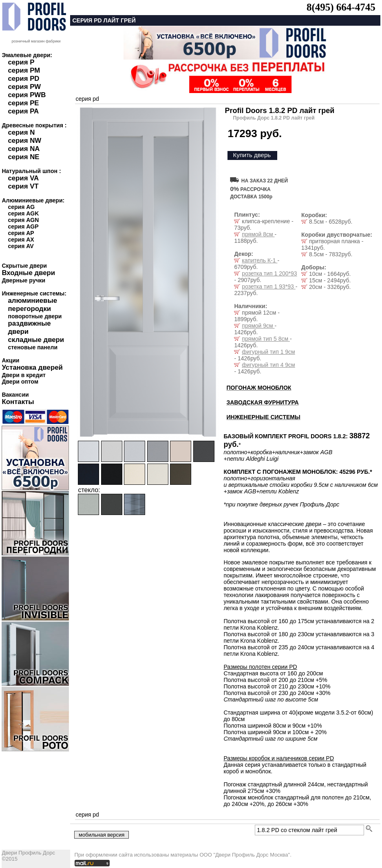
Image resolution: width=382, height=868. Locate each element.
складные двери (36, 340)
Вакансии (15, 395)
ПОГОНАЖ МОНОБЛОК (259, 388)
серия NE (23, 157)
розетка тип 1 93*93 (268, 286)
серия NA (24, 149)
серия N (21, 132)
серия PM (24, 70)
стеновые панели (33, 347)
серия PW (24, 87)
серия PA (23, 111)
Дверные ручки (23, 280)
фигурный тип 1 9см (268, 352)
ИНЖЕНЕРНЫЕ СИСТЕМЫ (263, 417)
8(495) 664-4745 (341, 7)
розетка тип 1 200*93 (269, 273)
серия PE (23, 103)
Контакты (18, 402)
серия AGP (23, 226)
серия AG (21, 207)
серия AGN (23, 220)
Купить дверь (252, 155)
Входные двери (28, 273)
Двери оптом (20, 382)
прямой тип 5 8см (266, 339)
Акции (10, 360)
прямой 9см (258, 326)
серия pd (87, 99)
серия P (21, 62)
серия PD (23, 79)
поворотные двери (35, 316)
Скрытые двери (24, 266)
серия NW (24, 141)
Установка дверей (32, 367)
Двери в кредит (23, 375)
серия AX (21, 240)
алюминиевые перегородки (32, 305)
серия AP (21, 233)
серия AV (21, 246)
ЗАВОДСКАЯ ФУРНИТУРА (262, 402)
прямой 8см (258, 234)
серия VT (23, 186)
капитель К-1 (259, 260)
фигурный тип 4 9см (268, 365)
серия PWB (27, 95)
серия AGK (23, 213)
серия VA (23, 178)
